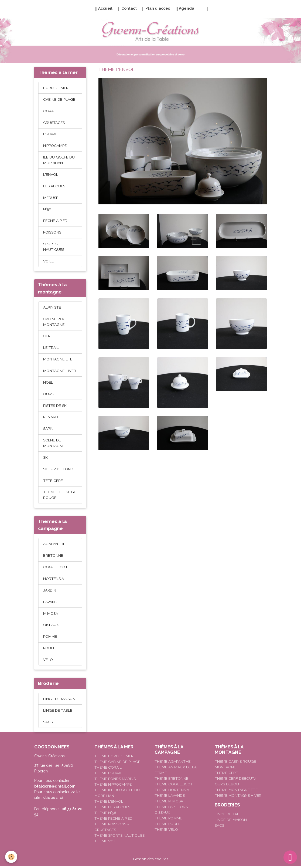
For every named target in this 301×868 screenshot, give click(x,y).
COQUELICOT (55, 569)
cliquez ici (53, 800)
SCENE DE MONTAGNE (54, 444)
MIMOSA (51, 615)
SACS (48, 724)
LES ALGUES (54, 186)
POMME (50, 638)
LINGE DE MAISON (59, 701)
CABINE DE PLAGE (59, 99)
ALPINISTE (52, 308)
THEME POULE (167, 826)
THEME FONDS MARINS (115, 781)
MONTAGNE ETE (58, 360)
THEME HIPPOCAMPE (113, 786)
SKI (46, 458)
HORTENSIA (54, 580)
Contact (127, 9)
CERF (48, 337)
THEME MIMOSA (169, 803)
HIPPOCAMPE (55, 146)
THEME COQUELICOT (174, 786)
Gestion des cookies (151, 861)
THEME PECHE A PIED (113, 820)
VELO (48, 661)
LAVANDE (52, 603)
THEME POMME (168, 820)
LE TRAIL (51, 348)
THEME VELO (166, 832)
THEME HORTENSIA (172, 792)
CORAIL (50, 111)
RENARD (51, 418)
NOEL (48, 383)
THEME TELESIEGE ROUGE (60, 496)
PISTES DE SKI (55, 406)
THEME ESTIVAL (109, 775)
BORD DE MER (56, 88)
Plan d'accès (156, 9)
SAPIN (48, 430)
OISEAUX (51, 627)
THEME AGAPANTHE (172, 764)
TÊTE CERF (53, 482)
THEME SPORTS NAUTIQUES (119, 837)
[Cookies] (11, 857)
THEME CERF (226, 775)
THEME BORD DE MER (114, 758)
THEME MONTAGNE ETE (236, 792)
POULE (49, 650)
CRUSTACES (54, 123)
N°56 (47, 210)
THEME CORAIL (108, 769)
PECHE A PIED (55, 221)
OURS (48, 395)
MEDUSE (51, 198)
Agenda (185, 9)
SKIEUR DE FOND (58, 470)
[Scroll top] (290, 857)
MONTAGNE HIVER (60, 371)
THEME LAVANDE (170, 798)
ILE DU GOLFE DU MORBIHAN (59, 160)
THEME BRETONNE (171, 781)
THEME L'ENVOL (109, 803)
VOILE (49, 262)
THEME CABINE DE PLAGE (117, 764)
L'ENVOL (51, 175)
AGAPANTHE (54, 545)
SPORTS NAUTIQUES (54, 247)
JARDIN (50, 592)
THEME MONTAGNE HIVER (238, 798)
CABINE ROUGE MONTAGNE (57, 322)
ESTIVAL (50, 134)
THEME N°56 (105, 815)
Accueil (104, 9)
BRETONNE (53, 557)
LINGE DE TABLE (58, 712)
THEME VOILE (107, 843)
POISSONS (52, 233)
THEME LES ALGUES (112, 809)
